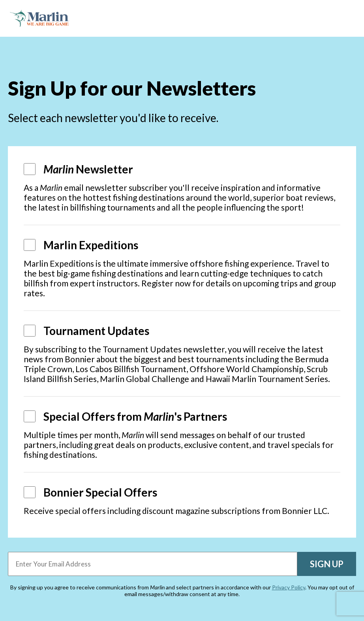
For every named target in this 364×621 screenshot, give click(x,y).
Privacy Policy (289, 587)
